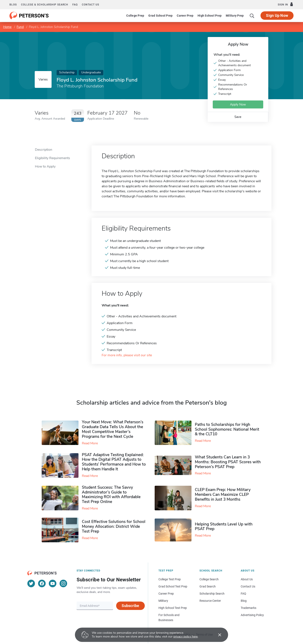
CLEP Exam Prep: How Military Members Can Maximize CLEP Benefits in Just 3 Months (223, 495)
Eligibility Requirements (52, 158)
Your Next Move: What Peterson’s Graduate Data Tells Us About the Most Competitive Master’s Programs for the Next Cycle (113, 429)
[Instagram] (63, 583)
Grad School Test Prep (173, 586)
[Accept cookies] (217, 635)
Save (238, 117)
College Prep (135, 16)
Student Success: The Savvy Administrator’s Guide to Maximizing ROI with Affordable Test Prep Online (111, 495)
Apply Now (238, 104)
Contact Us (248, 586)
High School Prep (210, 16)
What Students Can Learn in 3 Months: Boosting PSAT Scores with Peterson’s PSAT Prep (228, 462)
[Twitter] (31, 583)
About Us (247, 579)
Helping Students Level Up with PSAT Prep (224, 527)
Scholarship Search (212, 594)
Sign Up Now (277, 15)
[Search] (252, 16)
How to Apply (45, 166)
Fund (20, 27)
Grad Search (208, 586)
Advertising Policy (252, 615)
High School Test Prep (173, 608)
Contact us (90, 5)
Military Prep (235, 16)
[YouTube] (53, 583)
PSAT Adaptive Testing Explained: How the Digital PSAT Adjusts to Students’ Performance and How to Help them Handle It (114, 462)
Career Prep (185, 16)
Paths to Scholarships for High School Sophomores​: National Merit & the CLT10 (227, 429)
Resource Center (210, 601)
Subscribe (130, 606)
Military (163, 601)
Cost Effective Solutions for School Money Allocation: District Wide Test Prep (114, 527)
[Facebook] (42, 583)
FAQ (75, 5)
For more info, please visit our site (127, 355)
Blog (13, 5)
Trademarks (249, 608)
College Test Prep (170, 579)
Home (7, 27)
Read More (90, 443)
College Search (209, 579)
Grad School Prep (160, 16)
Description (44, 150)
